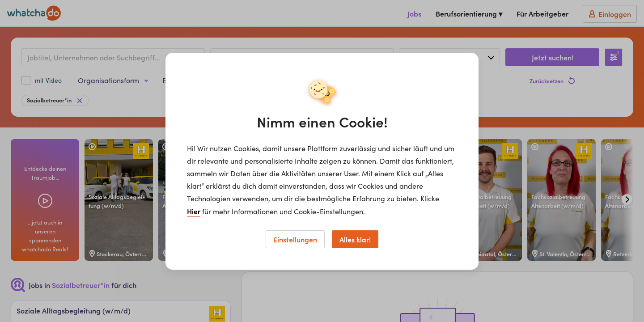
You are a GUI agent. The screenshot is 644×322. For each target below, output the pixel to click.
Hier (194, 211)
